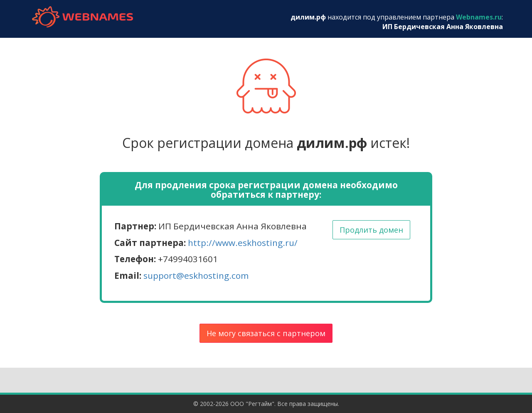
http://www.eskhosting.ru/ (243, 243)
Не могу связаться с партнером (266, 333)
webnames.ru (82, 17)
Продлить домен (371, 230)
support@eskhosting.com (196, 275)
